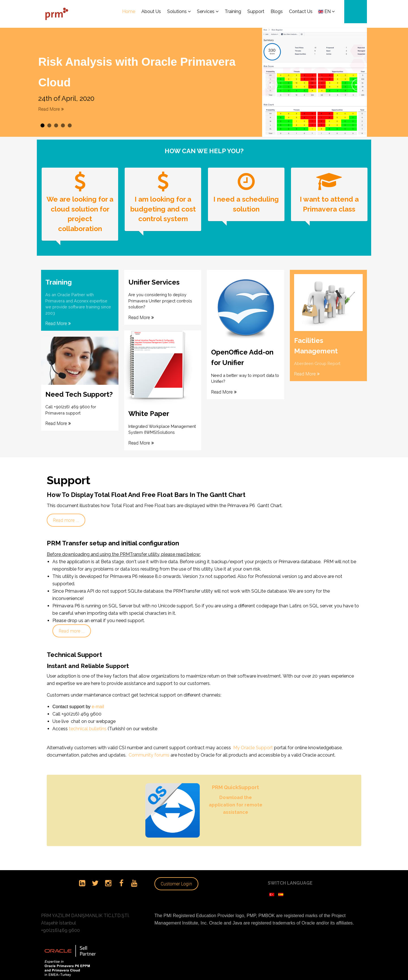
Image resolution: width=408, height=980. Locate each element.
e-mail (98, 700)
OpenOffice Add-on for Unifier (242, 352)
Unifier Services (154, 277)
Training (59, 277)
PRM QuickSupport (235, 780)
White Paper (149, 408)
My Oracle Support (254, 741)
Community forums (149, 748)
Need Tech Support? (79, 388)
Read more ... (66, 513)
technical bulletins (87, 722)
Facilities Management (316, 340)
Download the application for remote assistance (236, 798)
